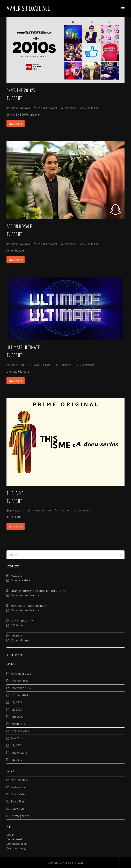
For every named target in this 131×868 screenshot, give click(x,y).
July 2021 (16, 702)
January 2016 (19, 753)
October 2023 (19, 695)
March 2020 (18, 724)
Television (70, 108)
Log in (10, 835)
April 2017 (17, 738)
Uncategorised (20, 816)
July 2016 (16, 745)
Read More (16, 124)
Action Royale (19, 226)
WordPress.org (16, 848)
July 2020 (16, 710)
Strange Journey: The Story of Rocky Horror (39, 591)
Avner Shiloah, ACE (28, 8)
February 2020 (20, 731)
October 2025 (19, 681)
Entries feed (14, 839)
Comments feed (17, 844)
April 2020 (17, 717)
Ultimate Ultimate (23, 347)
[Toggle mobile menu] (123, 9)
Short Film (17, 801)
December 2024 (21, 688)
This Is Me (15, 493)
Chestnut (16, 636)
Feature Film (19, 787)
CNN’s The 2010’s (21, 90)
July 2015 (16, 760)
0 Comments (91, 108)
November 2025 (21, 674)
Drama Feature (21, 580)
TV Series (15, 98)
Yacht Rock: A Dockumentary (29, 606)
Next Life (16, 576)
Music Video (18, 794)
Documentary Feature (25, 595)
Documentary (19, 780)
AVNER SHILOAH (47, 108)
